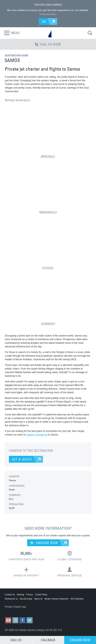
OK (44, 22)
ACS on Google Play (35, 611)
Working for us (11, 599)
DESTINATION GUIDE (17, 55)
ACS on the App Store (15, 611)
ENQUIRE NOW (44, 543)
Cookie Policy (41, 595)
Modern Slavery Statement (57, 599)
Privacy (30, 595)
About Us (38, 599)
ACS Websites (77, 599)
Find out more (48, 14)
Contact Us (10, 595)
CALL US (16, 640)
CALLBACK (48, 640)
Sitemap (21, 595)
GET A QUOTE (22, 459)
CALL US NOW (48, 44)
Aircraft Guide (26, 599)
